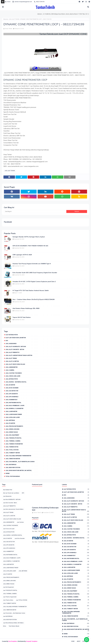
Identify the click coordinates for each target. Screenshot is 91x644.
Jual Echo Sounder (12, 388)
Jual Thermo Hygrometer (14, 444)
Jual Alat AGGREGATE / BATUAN (16, 346)
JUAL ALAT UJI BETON (12, 361)
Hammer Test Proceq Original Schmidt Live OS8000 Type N (32, 264)
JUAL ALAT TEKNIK (14, 19)
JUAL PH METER (10, 423)
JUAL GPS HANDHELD (12, 397)
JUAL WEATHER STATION (13, 467)
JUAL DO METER (10, 385)
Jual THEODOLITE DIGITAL (14, 438)
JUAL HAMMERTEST (11, 400)
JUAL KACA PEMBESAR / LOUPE (15, 406)
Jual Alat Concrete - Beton (15, 349)
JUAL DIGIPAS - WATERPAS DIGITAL (16, 382)
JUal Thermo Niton (12, 447)
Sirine (8, 473)
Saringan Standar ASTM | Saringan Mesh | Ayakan (29, 237)
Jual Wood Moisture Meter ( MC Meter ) (19, 470)
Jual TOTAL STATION (12, 450)
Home (8, 2)
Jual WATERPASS (11, 465)
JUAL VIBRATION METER (13, 459)
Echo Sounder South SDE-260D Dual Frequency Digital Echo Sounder (35, 273)
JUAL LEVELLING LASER (13, 417)
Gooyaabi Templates (32, 641)
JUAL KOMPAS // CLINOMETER (14, 408)
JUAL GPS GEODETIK (12, 394)
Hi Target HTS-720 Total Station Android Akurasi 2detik (31, 291)
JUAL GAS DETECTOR (12, 391)
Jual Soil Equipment (12, 435)
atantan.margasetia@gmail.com (22, 2)
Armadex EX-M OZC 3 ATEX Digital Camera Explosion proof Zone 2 (34, 282)
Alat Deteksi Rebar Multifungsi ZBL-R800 (26, 308)
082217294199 (39, 2)
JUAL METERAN (10, 420)
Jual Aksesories (11, 344)
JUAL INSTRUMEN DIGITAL (13, 403)
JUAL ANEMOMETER (11, 367)
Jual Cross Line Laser (13, 376)
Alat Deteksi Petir (12, 335)
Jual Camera (10, 370)
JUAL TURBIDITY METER (13, 453)
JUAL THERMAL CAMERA (13, 441)
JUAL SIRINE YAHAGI (12, 432)
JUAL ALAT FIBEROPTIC (13, 352)
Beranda (6, 19)
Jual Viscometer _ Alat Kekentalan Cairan (20, 462)
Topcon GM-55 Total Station (22, 317)
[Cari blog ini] (35, 211)
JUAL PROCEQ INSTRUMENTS (14, 426)
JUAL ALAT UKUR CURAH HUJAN (15, 364)
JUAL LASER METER (11, 411)
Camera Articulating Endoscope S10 (45, 509)
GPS (7, 341)
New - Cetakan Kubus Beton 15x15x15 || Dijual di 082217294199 (34, 300)
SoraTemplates (13, 641)
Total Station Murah (13, 476)
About (79, 641)
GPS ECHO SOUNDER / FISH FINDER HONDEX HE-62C (30, 246)
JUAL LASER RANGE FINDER (14, 414)
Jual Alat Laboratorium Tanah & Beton (19, 355)
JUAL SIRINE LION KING (12, 429)
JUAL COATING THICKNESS (14, 373)
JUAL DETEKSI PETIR (12, 379)
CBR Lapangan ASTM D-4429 (22, 255)
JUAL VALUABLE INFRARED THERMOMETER (18, 456)
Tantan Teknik (8, 29)
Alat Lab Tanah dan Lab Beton (16, 338)
